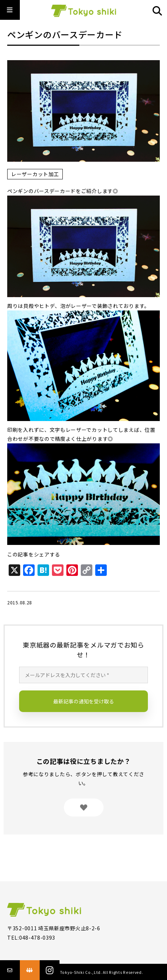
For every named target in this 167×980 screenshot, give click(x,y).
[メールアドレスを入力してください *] (83, 675)
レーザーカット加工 (35, 174)
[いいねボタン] (84, 807)
